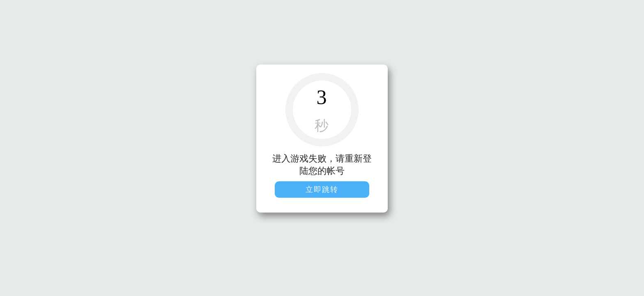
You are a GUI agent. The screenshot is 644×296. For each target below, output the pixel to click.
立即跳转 (322, 190)
